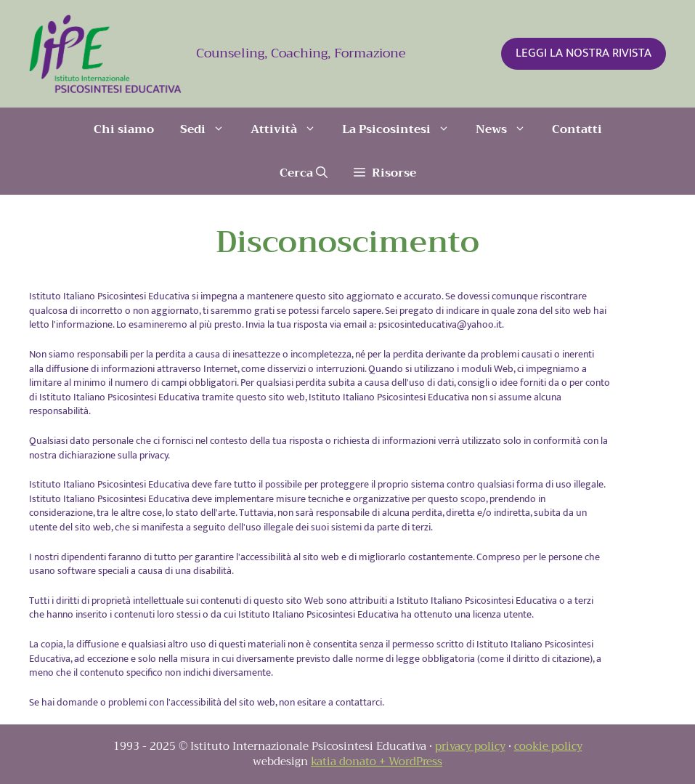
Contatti (577, 129)
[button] (385, 173)
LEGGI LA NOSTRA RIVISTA (584, 53)
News (507, 129)
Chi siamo (124, 129)
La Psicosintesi (402, 129)
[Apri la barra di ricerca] (304, 173)
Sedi (209, 129)
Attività (290, 129)
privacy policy (470, 746)
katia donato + (350, 761)
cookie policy (548, 746)
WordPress (415, 761)
